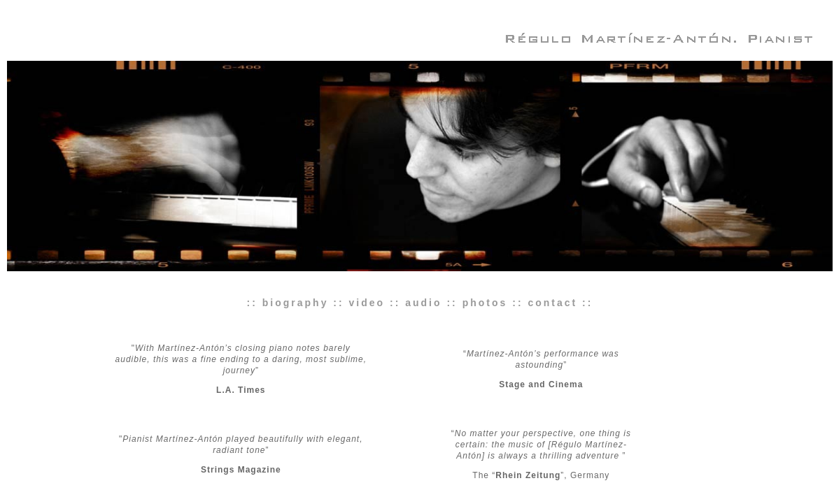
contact (552, 303)
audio (423, 303)
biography (296, 303)
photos (485, 303)
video (367, 303)
